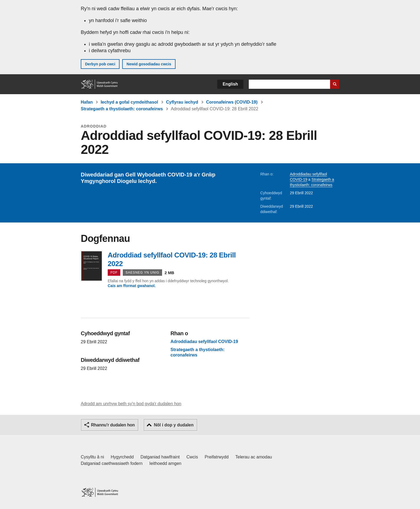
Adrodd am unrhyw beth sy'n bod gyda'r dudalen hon (131, 404)
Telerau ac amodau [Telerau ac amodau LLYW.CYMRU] (254, 457)
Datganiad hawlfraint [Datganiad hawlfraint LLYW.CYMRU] (160, 457)
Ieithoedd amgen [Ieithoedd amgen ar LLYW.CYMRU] (165, 463)
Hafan (87, 102)
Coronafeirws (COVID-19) (232, 102)
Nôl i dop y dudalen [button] (174, 425)
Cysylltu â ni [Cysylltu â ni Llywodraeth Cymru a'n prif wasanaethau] (92, 457)
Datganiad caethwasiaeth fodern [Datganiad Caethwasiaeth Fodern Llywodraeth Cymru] (112, 463)
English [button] (230, 84)
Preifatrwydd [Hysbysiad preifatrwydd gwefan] (217, 457)
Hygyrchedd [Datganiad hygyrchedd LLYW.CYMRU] (122, 457)
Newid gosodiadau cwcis (149, 64)
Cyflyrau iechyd (182, 102)
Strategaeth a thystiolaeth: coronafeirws (122, 109)
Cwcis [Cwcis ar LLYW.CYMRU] (192, 457)
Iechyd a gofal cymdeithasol (129, 102)
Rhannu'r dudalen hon (113, 425)
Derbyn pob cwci (100, 64)
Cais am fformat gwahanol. (132, 286)
